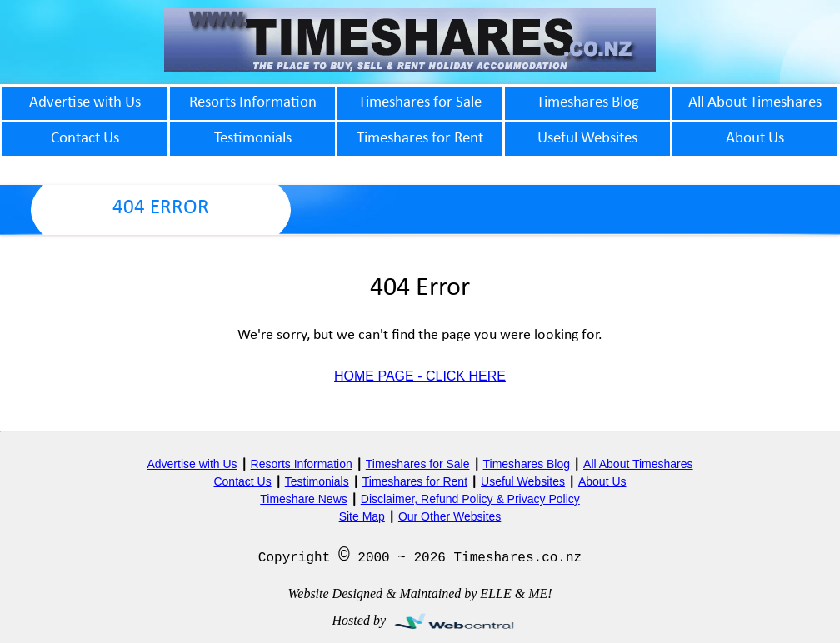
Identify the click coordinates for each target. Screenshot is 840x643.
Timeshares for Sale (418, 464)
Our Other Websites (450, 516)
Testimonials (317, 481)
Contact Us (242, 481)
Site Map (362, 516)
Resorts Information (302, 464)
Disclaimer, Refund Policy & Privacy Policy (470, 499)
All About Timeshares (638, 464)
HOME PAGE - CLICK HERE (420, 376)
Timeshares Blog (527, 464)
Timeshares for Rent (415, 481)
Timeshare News (304, 499)
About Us (602, 481)
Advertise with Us (192, 464)
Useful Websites (523, 481)
